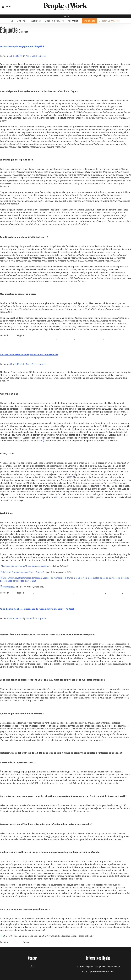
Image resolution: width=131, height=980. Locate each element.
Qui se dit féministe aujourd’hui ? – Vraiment (23, 572)
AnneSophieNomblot (40, 942)
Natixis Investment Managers (89, 339)
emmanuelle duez (56, 593)
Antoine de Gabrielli (34, 336)
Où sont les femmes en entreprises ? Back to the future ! (29, 355)
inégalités (62, 339)
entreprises (72, 336)
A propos (22, 21)
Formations (74, 21)
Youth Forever (9, 587)
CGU (97, 967)
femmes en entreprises (99, 336)
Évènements (90, 21)
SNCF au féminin (76, 942)
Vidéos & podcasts (54, 21)
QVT (108, 593)
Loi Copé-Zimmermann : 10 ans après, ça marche (25, 566)
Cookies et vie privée (110, 967)
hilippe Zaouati (13, 339)
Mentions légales (85, 967)
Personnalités (16, 942)
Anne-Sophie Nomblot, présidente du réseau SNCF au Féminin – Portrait (37, 609)
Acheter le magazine (110, 21)
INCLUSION (100, 593)
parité (107, 339)
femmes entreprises (84, 593)
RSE (121, 593)
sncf (65, 942)
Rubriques (36, 21)
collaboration (41, 593)
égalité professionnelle (55, 336)
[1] (1, 936)
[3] (100, 486)
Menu (66, 17)
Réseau (23, 342)
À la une (13, 336)
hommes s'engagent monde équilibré (39, 339)
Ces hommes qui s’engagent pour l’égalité (22, 46)
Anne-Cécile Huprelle (36, 56)
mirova (71, 339)
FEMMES (83, 336)
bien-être (29, 593)
